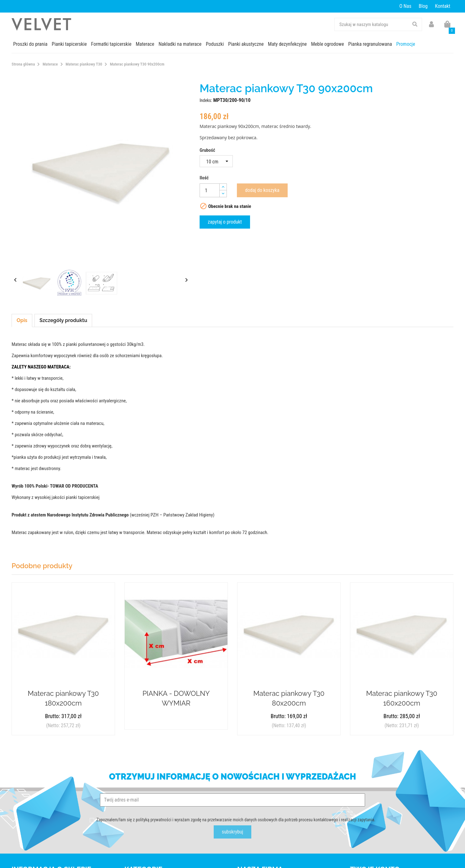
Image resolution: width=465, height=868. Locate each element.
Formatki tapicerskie (111, 44)
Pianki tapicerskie (69, 44)
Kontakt (443, 6)
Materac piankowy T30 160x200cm (402, 698)
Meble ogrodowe (328, 44)
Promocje (405, 44)
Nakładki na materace (180, 44)
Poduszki (215, 44)
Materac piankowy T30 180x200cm (63, 698)
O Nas (405, 6)
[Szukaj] (378, 24)
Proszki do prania (30, 44)
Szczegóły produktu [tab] (63, 320)
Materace (145, 44)
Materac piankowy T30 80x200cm (289, 698)
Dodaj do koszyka (262, 190)
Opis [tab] (22, 320)
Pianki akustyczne (246, 44)
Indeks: (206, 100)
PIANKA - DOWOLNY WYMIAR (176, 698)
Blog (423, 6)
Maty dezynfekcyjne (287, 44)
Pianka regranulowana (370, 44)
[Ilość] (210, 190)
